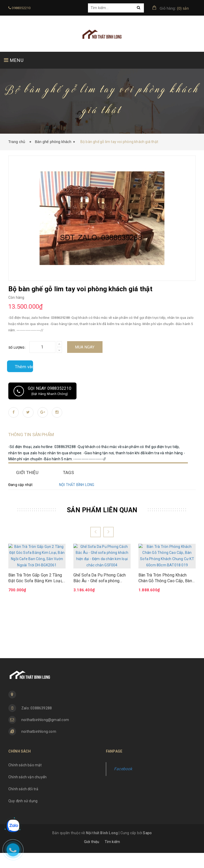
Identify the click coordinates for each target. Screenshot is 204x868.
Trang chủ (18, 142)
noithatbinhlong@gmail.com (45, 735)
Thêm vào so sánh (20, 366)
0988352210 (19, 8)
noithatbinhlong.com (39, 747)
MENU (14, 60)
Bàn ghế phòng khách (53, 142)
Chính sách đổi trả (23, 804)
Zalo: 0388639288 (37, 723)
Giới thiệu (92, 857)
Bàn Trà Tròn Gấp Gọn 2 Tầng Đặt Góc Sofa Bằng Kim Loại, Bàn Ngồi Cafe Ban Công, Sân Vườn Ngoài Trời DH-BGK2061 (36, 575)
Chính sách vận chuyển (27, 792)
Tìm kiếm (112, 857)
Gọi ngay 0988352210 (42, 391)
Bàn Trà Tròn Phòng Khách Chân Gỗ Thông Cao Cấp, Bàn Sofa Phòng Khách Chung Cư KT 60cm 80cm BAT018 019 (165, 575)
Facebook (123, 784)
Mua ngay (85, 347)
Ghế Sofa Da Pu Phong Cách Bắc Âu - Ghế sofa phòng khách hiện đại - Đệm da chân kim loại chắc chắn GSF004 (100, 575)
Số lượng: (17, 348)
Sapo (147, 848)
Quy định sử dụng (23, 816)
